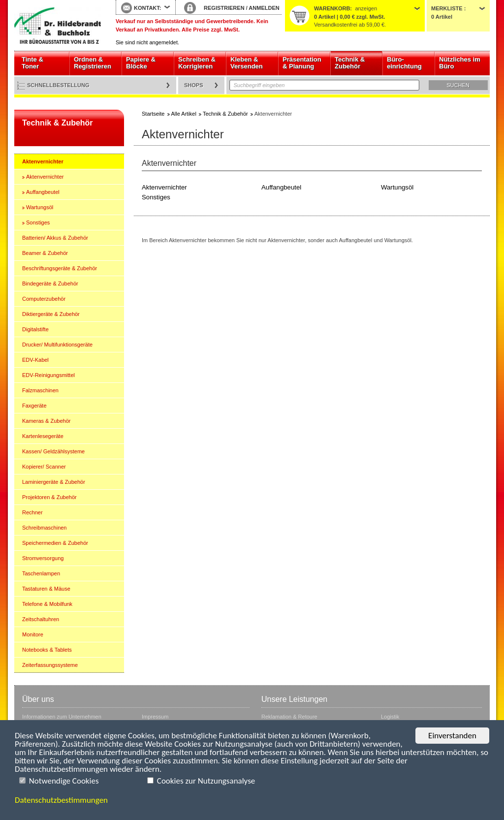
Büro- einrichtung (404, 63)
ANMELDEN (264, 8)
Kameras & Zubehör (46, 421)
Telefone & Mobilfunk (47, 604)
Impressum (155, 717)
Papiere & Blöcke (141, 63)
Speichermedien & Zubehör (55, 543)
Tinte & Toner (32, 63)
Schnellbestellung (58, 85)
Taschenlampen (41, 573)
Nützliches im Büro (460, 63)
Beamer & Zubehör (45, 253)
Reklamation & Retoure (289, 717)
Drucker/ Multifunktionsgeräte (57, 345)
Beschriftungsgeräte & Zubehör (60, 268)
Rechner (32, 512)
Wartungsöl (40, 207)
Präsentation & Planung (302, 63)
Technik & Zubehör (350, 63)
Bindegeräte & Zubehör (50, 284)
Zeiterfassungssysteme (50, 665)
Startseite (58, 26)
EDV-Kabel (35, 360)
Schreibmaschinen (45, 528)
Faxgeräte (34, 406)
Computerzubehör (44, 299)
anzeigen (366, 8)
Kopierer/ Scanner (44, 467)
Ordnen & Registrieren (93, 63)
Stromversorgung (43, 558)
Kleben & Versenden (247, 63)
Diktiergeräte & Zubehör (51, 314)
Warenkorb (332, 8)
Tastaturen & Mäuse (46, 589)
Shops (194, 85)
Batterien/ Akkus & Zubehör (55, 238)
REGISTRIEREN (224, 8)
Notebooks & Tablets (47, 650)
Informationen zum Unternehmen (62, 717)
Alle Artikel (184, 114)
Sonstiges (38, 222)
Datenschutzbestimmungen (61, 800)
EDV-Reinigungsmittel (48, 375)
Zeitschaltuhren (41, 619)
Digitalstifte (35, 329)
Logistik (390, 717)
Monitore (33, 634)
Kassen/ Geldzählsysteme (53, 451)
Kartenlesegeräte (43, 436)
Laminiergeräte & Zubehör (54, 482)
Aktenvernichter (43, 161)
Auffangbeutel (43, 192)
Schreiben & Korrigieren (197, 63)
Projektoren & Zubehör (49, 497)
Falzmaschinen (40, 390)
